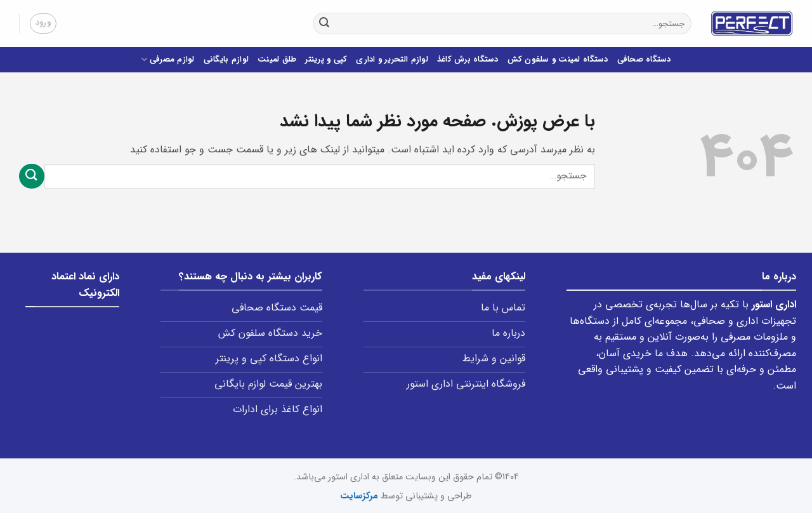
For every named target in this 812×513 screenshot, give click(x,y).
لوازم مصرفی (167, 60)
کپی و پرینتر (326, 60)
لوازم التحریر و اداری (392, 60)
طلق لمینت (277, 60)
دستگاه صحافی (644, 60)
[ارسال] (324, 23)
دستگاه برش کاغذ (468, 60)
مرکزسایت (359, 496)
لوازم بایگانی (226, 60)
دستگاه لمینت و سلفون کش (558, 60)
